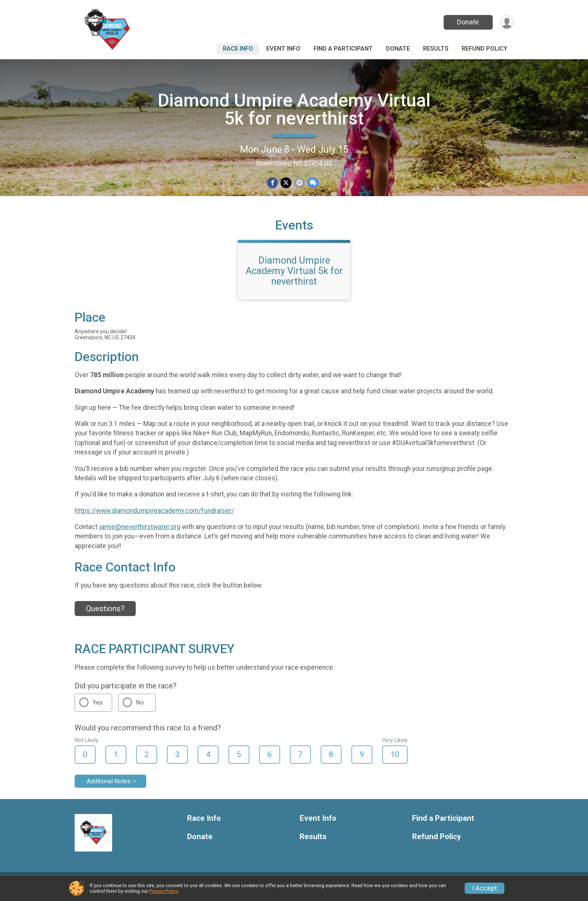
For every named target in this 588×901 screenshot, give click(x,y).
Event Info (283, 49)
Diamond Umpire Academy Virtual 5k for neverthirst (294, 109)
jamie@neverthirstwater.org (140, 532)
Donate (468, 22)
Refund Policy (484, 49)
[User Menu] (506, 22)
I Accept (484, 888)
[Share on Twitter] (286, 183)
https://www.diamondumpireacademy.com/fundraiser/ (154, 516)
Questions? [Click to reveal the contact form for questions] (105, 614)
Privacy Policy (163, 891)
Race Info (238, 49)
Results (436, 49)
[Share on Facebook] (273, 183)
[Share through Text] (313, 183)
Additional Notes (109, 787)
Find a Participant (343, 49)
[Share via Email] (299, 183)
